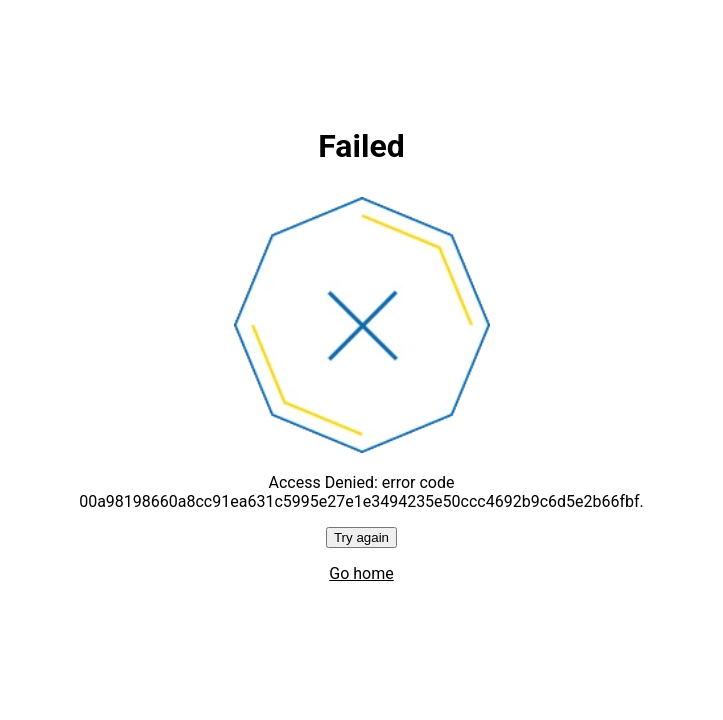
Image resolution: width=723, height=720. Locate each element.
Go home (361, 573)
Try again (361, 537)
